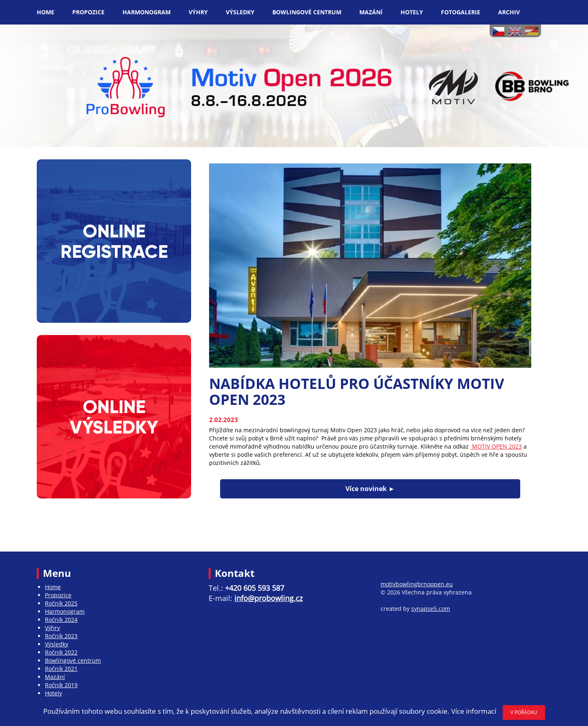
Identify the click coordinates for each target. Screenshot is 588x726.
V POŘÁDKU (524, 712)
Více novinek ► (370, 489)
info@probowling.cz (268, 598)
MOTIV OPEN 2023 (496, 446)
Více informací (474, 711)
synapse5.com (431, 609)
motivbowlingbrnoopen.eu (417, 584)
